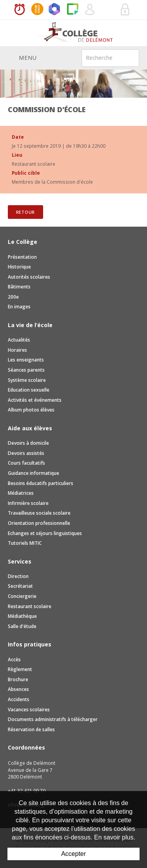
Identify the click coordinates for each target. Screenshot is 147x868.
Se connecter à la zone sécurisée (125, 10)
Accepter (73, 854)
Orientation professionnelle (39, 523)
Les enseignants (26, 360)
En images (19, 307)
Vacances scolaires (29, 710)
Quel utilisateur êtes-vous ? (90, 10)
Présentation (22, 257)
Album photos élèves (31, 410)
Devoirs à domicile (28, 443)
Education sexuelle (29, 390)
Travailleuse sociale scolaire (39, 513)
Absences (18, 689)
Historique (19, 267)
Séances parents (26, 370)
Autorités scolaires (29, 277)
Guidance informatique (34, 473)
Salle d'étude (22, 626)
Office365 (55, 10)
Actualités (19, 340)
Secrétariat (20, 586)
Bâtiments (19, 287)
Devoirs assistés (26, 453)
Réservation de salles (108, 10)
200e (13, 297)
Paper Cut (73, 10)
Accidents (19, 699)
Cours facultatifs (26, 463)
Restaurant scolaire (30, 606)
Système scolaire (27, 380)
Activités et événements (35, 400)
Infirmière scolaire (28, 503)
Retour (26, 212)
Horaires (20, 10)
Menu (22, 57)
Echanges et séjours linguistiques (45, 533)
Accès (14, 660)
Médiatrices (21, 493)
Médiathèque (22, 616)
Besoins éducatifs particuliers (41, 483)
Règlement (20, 669)
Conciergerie (22, 596)
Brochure (18, 679)
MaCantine (37, 10)
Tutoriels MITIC (25, 543)
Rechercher (128, 57)
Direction (18, 576)
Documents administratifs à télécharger (53, 719)
